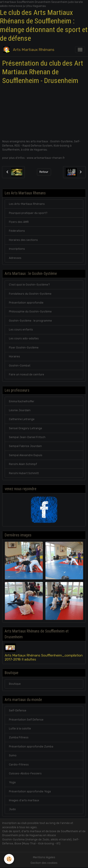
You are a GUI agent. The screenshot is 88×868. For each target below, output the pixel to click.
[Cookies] (9, 859)
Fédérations (17, 231)
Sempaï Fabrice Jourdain (25, 446)
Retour (44, 172)
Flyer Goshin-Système (24, 348)
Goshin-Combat (20, 366)
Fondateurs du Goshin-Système (30, 294)
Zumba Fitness (19, 737)
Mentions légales (44, 857)
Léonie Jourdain (20, 410)
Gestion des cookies (44, 863)
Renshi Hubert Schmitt (24, 473)
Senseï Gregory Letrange (26, 428)
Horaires (14, 356)
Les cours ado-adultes (24, 338)
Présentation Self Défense (26, 720)
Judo (12, 809)
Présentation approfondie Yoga (30, 791)
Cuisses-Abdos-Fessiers (25, 773)
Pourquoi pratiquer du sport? (28, 213)
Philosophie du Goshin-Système (30, 312)
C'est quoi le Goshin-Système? (29, 285)
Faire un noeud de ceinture (27, 375)
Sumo (13, 755)
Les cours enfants (21, 330)
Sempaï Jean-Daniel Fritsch (27, 437)
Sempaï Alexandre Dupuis (26, 455)
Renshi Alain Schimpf (23, 464)
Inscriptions (17, 249)
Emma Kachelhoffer (22, 401)
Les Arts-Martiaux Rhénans (27, 204)
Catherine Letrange (22, 419)
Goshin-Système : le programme (30, 321)
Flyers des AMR (19, 222)
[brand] (30, 49)
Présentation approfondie (26, 303)
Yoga (12, 782)
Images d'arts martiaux (24, 800)
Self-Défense (18, 711)
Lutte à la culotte (20, 729)
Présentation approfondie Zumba (31, 747)
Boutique (15, 684)
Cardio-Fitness (19, 765)
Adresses (15, 258)
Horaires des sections (23, 240)
